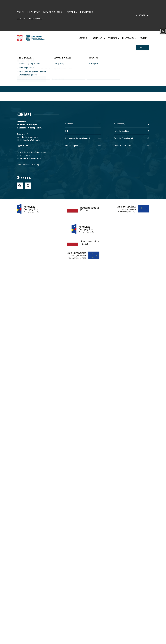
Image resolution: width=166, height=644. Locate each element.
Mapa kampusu (72, 146)
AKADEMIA (84, 38)
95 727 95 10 (25, 155)
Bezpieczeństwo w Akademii (78, 138)
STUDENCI (114, 38)
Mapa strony (119, 124)
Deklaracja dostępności (124, 146)
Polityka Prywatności (123, 138)
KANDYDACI (99, 38)
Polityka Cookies (121, 131)
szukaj (142, 15)
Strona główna (57, 79)
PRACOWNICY (130, 38)
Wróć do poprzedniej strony (31, 79)
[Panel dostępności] (163, 31)
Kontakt (69, 124)
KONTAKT (143, 38)
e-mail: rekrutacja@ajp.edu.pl (29, 158)
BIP (67, 131)
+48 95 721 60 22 (24, 146)
